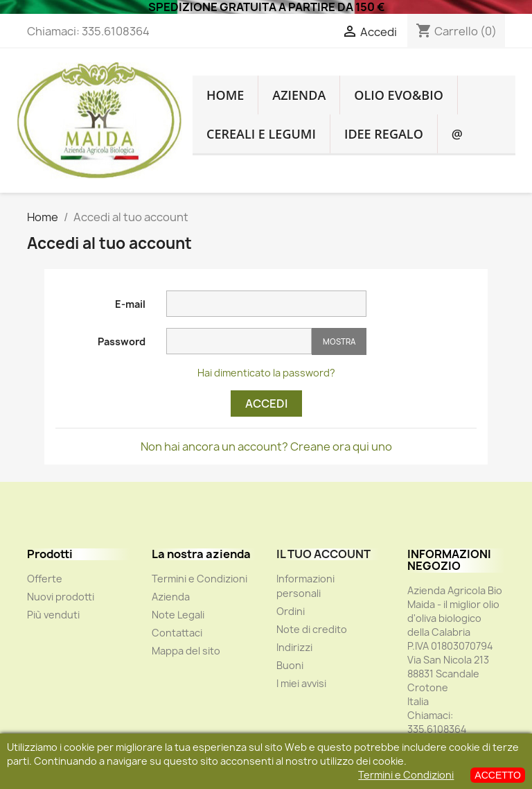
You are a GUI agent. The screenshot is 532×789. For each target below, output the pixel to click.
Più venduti (53, 615)
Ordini (291, 611)
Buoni (290, 665)
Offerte (45, 579)
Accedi (266, 404)
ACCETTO (498, 775)
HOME (225, 95)
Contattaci (177, 633)
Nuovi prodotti (61, 597)
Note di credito (312, 629)
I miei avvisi (301, 683)
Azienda (299, 95)
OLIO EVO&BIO (399, 95)
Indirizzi (294, 647)
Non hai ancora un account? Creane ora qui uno (266, 446)
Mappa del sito (186, 651)
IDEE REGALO (384, 134)
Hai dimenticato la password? (266, 373)
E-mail (130, 304)
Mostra (339, 341)
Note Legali (178, 615)
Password (122, 341)
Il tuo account (323, 554)
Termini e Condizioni (199, 579)
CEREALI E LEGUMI (261, 134)
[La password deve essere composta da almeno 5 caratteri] (239, 341)
